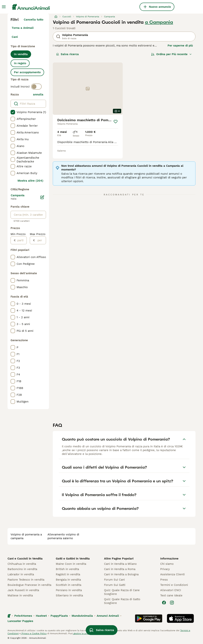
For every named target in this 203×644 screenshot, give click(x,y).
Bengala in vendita (68, 580)
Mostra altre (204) (30, 181)
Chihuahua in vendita (22, 564)
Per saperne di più (180, 46)
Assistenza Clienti (172, 574)
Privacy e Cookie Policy (34, 633)
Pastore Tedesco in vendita (26, 580)
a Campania (159, 22)
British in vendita (67, 569)
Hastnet (41, 616)
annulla (38, 94)
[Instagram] (172, 603)
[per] (40, 240)
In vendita (21, 54)
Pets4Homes (23, 616)
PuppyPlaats (59, 616)
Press (164, 580)
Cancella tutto (34, 20)
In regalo (20, 63)
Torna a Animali (23, 28)
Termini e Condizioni (174, 585)
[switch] (36, 87)
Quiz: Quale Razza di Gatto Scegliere (122, 601)
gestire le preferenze (85, 633)
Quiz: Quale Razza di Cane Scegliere (122, 592)
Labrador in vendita (21, 574)
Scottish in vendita (69, 585)
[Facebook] (164, 603)
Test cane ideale (171, 595)
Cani (15, 37)
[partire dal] (21, 240)
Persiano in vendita (69, 590)
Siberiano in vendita (69, 595)
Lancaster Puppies (20, 621)
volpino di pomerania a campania (26, 536)
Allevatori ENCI (171, 590)
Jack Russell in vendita (23, 590)
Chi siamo (167, 564)
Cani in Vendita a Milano (120, 564)
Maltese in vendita (20, 595)
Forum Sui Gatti (115, 585)
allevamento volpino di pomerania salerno (63, 536)
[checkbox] (13, 112)
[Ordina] (172, 54)
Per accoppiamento (27, 72)
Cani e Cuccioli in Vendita (25, 559)
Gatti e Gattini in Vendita (73, 559)
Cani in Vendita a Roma (120, 569)
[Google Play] (149, 618)
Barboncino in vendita (22, 569)
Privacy (165, 569)
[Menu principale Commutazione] (4, 7)
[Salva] (116, 122)
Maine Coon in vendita (71, 564)
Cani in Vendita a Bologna (121, 574)
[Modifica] (42, 197)
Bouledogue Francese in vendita (29, 585)
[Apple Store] (180, 618)
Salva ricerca (67, 54)
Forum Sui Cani (114, 580)
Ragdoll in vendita (68, 574)
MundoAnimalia (82, 616)
